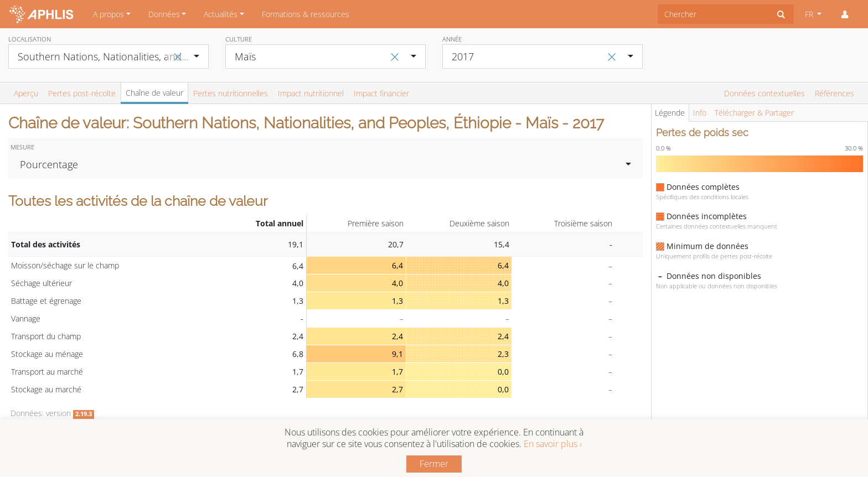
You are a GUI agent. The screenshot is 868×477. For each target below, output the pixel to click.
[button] (845, 14)
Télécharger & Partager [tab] (754, 113)
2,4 (397, 336)
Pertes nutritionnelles (231, 93)
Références (835, 93)
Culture (239, 39)
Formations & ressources (306, 14)
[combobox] (713, 14)
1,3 (397, 301)
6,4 (397, 265)
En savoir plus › (553, 444)
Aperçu (26, 93)
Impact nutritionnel (311, 93)
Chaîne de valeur (154, 93)
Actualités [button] (221, 14)
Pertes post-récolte (82, 93)
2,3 (503, 354)
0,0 (503, 372)
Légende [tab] (670, 113)
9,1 (397, 354)
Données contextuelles (764, 93)
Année (452, 39)
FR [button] (810, 14)
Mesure (22, 147)
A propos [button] (108, 14)
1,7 (397, 372)
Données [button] (164, 14)
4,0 (397, 283)
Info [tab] (700, 113)
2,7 (397, 389)
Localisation (30, 39)
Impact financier (381, 93)
